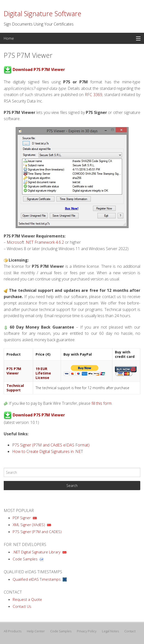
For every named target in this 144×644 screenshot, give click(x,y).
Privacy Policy (87, 631)
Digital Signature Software (43, 14)
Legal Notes (110, 631)
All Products (13, 631)
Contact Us (22, 606)
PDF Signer (22, 518)
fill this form (102, 403)
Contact (130, 631)
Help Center (36, 631)
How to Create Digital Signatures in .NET (48, 451)
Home (9, 38)
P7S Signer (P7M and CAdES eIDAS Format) (51, 445)
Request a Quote (27, 599)
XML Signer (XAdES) (29, 525)
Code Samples (25, 559)
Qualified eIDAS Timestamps (37, 579)
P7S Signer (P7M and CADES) (37, 532)
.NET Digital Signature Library (37, 552)
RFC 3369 (94, 95)
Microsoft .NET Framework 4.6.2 (35, 242)
